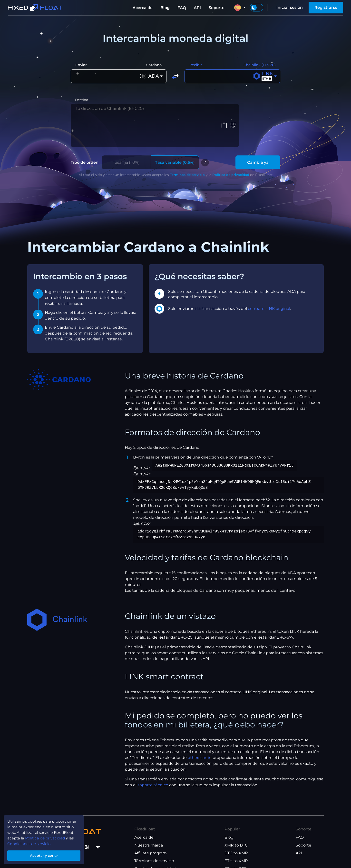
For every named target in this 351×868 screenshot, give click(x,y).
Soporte (217, 8)
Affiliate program (151, 825)
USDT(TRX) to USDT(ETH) (249, 848)
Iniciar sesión (290, 7)
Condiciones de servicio (31, 842)
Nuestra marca (149, 817)
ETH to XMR (236, 833)
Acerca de (143, 8)
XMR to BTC (236, 817)
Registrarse (326, 7)
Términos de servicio (187, 146)
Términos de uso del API (158, 856)
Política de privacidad (231, 146)
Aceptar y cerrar (46, 854)
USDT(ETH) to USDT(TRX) (249, 856)
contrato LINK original (269, 280)
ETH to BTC (236, 841)
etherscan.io (200, 729)
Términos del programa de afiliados (168, 848)
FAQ (182, 8)
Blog (165, 8)
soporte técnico (153, 757)
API (197, 8)
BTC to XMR (236, 825)
